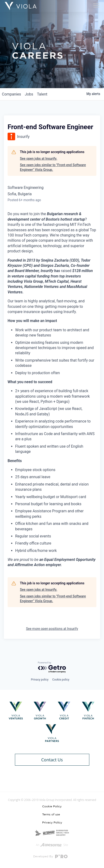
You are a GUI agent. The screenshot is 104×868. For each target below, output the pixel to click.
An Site (52, 845)
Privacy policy (40, 680)
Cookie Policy (52, 806)
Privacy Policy (52, 823)
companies (11, 94)
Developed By (50, 857)
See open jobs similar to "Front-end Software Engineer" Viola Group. (53, 167)
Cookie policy (61, 680)
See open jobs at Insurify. (38, 159)
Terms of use (51, 814)
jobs (29, 94)
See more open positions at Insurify (52, 629)
